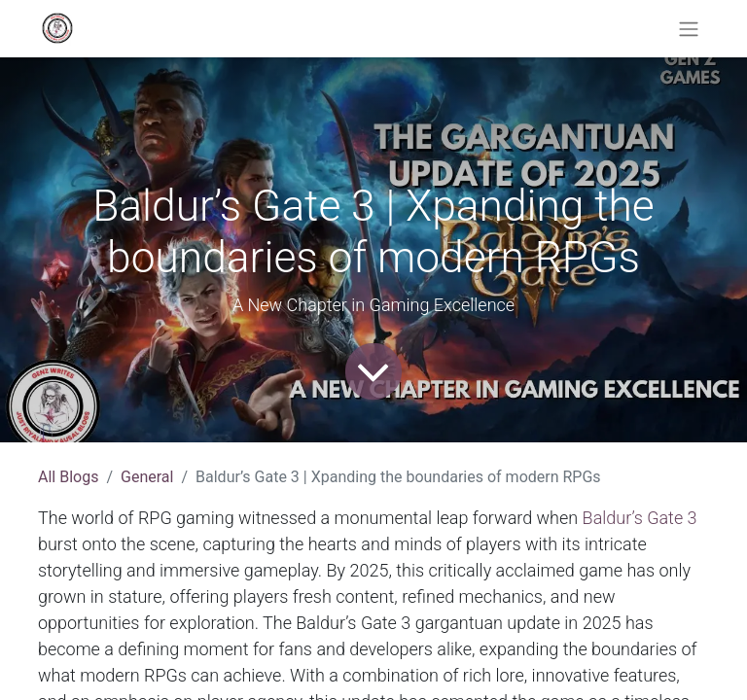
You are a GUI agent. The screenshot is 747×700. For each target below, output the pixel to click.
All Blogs (68, 477)
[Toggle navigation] (689, 29)
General (147, 477)
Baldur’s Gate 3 (637, 518)
